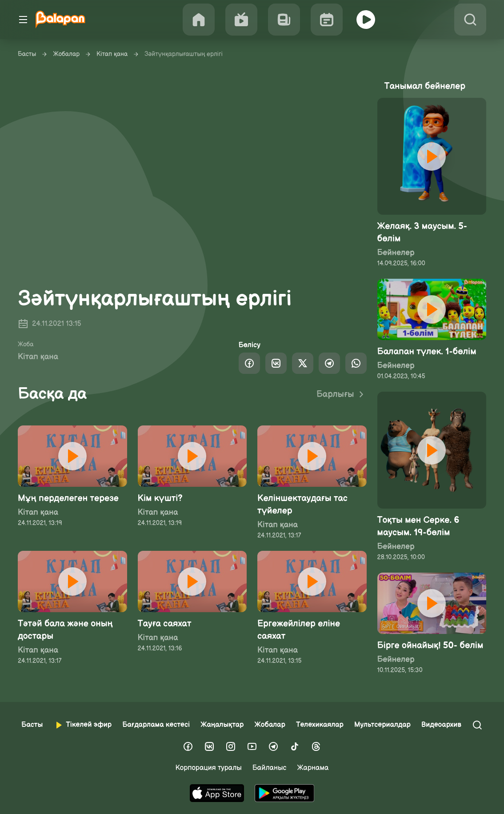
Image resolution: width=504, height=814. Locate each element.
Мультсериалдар (382, 725)
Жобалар (66, 54)
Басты (27, 54)
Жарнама (313, 768)
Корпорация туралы (209, 768)
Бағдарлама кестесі (156, 725)
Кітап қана (112, 54)
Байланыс (270, 768)
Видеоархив (441, 725)
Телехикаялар (320, 725)
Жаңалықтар (222, 725)
